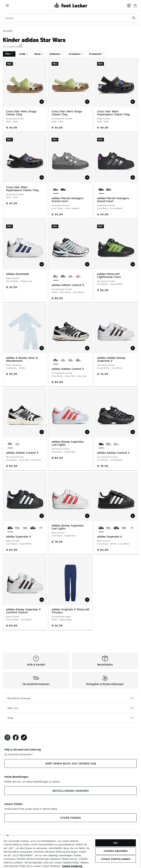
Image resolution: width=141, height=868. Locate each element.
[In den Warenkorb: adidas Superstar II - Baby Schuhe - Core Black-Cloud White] (42, 516)
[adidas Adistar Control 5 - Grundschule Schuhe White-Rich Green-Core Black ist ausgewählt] (56, 276)
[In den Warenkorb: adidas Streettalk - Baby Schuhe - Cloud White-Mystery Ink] (42, 264)
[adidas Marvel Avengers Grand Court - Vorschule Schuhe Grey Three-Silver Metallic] (109, 190)
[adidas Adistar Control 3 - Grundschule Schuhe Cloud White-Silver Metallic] (116, 444)
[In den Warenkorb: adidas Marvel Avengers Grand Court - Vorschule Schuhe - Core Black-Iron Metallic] (133, 177)
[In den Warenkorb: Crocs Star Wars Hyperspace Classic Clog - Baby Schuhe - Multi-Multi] (133, 102)
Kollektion (56, 54)
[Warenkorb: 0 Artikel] (135, 5)
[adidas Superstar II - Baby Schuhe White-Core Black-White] (25, 528)
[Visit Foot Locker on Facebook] (16, 738)
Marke (39, 54)
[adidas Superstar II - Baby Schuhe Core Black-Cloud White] (116, 528)
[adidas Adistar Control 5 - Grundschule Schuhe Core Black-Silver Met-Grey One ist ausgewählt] (56, 360)
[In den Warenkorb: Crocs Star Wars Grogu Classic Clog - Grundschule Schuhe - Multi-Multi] (87, 102)
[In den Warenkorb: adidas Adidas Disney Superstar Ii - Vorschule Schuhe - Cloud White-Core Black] (133, 348)
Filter (9, 54)
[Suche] (70, 18)
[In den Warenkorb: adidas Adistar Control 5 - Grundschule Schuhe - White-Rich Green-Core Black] (87, 264)
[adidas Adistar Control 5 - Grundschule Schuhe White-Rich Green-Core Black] (78, 360)
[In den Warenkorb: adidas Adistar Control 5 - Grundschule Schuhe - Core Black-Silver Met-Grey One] (87, 348)
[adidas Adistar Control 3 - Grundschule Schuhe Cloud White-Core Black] (109, 444)
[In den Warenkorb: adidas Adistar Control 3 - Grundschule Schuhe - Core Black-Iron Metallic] (133, 432)
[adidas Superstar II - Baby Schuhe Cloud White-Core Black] (18, 528)
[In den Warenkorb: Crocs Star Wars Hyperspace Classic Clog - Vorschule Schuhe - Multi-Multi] (42, 177)
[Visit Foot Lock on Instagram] (7, 738)
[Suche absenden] (134, 18)
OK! (115, 843)
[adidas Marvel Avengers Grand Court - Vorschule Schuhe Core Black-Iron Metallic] (63, 190)
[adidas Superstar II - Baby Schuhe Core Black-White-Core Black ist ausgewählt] (101, 528)
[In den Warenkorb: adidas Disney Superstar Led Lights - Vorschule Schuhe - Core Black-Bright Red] (87, 432)
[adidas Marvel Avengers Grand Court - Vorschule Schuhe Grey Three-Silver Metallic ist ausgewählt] (56, 190)
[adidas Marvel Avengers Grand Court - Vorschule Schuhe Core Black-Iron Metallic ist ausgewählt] (101, 190)
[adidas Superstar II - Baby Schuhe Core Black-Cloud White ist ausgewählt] (10, 528)
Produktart (76, 54)
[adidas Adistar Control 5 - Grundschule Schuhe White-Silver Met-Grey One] (71, 276)
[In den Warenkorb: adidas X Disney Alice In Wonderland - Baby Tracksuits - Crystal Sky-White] (42, 348)
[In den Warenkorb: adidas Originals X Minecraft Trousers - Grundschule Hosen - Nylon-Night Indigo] (87, 600)
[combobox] (70, 18)
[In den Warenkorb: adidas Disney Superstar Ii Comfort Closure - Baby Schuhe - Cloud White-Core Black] (42, 600)
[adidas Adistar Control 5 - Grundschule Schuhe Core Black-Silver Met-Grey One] (63, 276)
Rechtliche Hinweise (70, 698)
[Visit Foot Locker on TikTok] (24, 738)
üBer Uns (70, 708)
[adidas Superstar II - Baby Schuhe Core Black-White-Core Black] (33, 528)
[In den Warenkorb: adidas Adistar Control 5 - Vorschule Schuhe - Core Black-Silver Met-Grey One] (42, 432)
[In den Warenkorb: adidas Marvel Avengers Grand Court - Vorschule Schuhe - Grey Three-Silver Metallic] (87, 177)
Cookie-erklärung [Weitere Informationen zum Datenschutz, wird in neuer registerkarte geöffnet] (72, 866)
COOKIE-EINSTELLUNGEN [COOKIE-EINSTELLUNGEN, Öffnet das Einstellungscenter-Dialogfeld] (116, 859)
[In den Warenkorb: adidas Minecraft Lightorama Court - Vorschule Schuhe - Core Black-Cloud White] (133, 264)
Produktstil (96, 54)
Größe (24, 54)
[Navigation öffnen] (7, 5)
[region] (70, 852)
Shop (70, 718)
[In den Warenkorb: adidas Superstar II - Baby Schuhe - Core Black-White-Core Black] (133, 516)
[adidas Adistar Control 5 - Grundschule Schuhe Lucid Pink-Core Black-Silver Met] (78, 276)
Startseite (8, 31)
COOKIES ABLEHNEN (116, 851)
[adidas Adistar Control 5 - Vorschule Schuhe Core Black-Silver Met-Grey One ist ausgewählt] (10, 444)
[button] (21, 46)
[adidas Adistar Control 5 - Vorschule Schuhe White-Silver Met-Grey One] (18, 444)
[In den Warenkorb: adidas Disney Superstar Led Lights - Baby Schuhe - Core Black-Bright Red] (87, 516)
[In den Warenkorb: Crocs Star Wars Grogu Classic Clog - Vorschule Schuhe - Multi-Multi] (42, 102)
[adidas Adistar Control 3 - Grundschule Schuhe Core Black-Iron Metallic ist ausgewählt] (101, 444)
